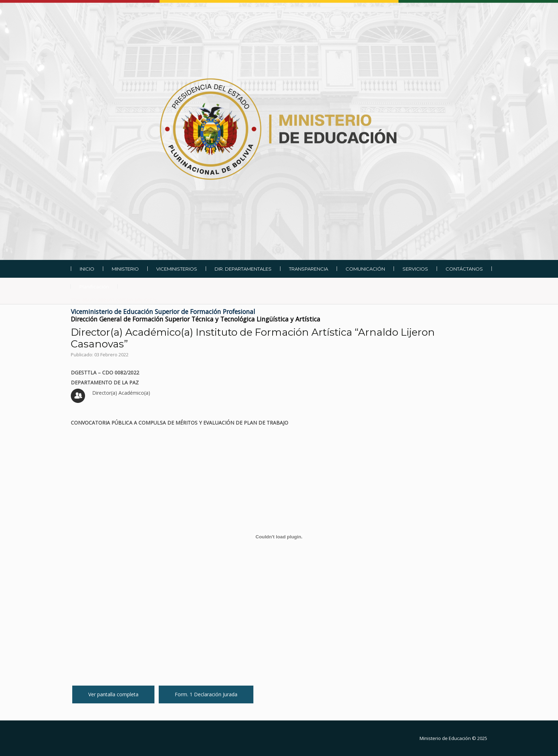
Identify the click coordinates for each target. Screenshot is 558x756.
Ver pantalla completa (113, 694)
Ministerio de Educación (445, 738)
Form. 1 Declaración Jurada (206, 694)
